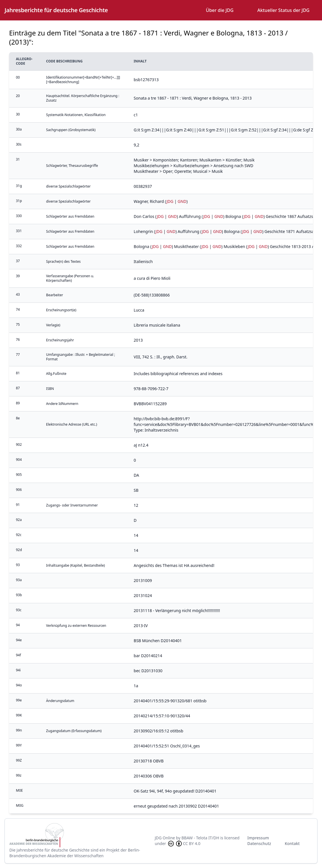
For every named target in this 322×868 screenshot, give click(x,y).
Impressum (258, 838)
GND (182, 201)
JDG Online (165, 838)
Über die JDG (220, 10)
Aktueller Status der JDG (283, 10)
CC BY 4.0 (184, 844)
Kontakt (292, 843)
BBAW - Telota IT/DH (200, 838)
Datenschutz (259, 843)
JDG (170, 201)
